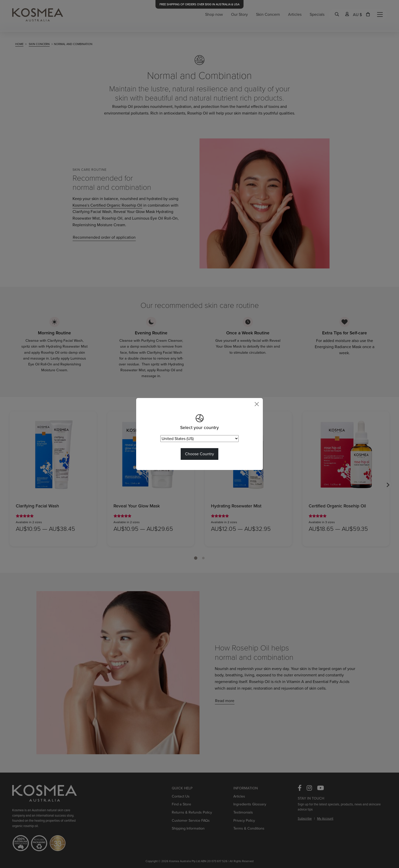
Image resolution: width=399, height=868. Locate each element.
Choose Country (199, 454)
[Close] (257, 404)
